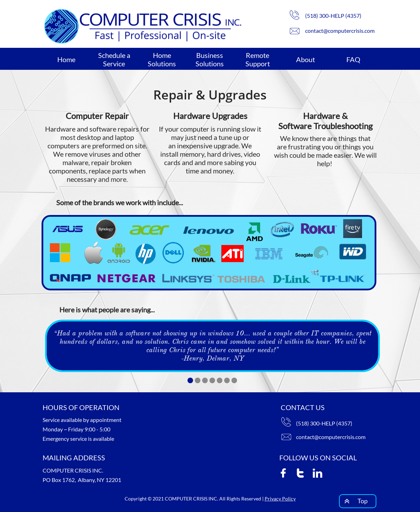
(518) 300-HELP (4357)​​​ (324, 423)
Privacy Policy (280, 499)
